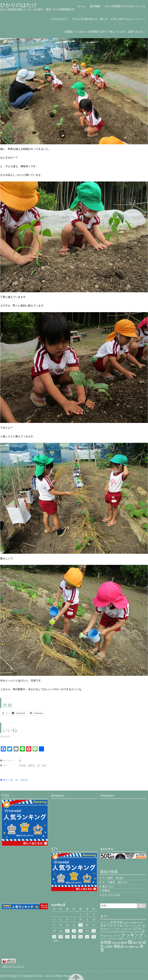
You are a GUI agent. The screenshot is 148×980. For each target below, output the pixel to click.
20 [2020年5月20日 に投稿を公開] (67, 931)
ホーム (81, 6)
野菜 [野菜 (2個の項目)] (126, 947)
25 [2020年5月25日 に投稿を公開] (54, 937)
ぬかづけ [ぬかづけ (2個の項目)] (125, 932)
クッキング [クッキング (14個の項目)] (132, 935)
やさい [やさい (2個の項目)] (111, 936)
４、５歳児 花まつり (115, 882)
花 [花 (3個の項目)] (106, 947)
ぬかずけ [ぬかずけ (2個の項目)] (117, 932)
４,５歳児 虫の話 (113, 878)
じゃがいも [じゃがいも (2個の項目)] (133, 926)
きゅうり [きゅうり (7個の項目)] (107, 925)
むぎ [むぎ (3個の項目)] (106, 936)
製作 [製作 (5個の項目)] (110, 947)
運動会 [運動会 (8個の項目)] (119, 946)
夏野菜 (31, 766)
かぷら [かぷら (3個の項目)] (140, 922)
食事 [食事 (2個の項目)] (137, 947)
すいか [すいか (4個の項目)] (142, 926)
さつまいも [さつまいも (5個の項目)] (121, 925)
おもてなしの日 (111, 895)
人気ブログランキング (13, 966)
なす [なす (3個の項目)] (111, 932)
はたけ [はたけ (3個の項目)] (138, 932)
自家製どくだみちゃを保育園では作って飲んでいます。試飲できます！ (105, 32)
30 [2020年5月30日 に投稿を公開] (87, 937)
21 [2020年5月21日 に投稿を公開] (74, 931)
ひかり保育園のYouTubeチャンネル (125, 6)
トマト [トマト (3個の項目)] (134, 938)
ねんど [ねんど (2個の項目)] (132, 932)
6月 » (57, 941)
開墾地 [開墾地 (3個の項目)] (132, 947)
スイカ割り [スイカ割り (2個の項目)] (120, 939)
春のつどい (109, 886)
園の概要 (95, 6)
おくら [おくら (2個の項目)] (107, 923)
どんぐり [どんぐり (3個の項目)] (104, 932)
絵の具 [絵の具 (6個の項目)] (137, 943)
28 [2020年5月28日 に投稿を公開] (74, 937)
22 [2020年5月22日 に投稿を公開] (81, 931)
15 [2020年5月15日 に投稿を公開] (81, 925)
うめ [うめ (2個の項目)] (102, 923)
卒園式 (106, 891)
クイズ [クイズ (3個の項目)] (117, 936)
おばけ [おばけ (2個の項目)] (126, 923)
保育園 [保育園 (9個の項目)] (106, 942)
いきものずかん (59, 19)
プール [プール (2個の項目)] (140, 939)
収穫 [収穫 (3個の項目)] (114, 943)
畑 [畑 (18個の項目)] (130, 942)
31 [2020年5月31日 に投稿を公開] (94, 937)
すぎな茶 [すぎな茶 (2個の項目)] (104, 929)
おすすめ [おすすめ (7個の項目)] (117, 922)
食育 (44, 766)
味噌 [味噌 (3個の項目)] (119, 943)
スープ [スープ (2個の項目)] (127, 939)
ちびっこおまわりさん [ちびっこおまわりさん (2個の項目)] (124, 929)
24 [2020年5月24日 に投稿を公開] (94, 931)
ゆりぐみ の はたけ (16, 780)
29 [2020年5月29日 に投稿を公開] (80, 937)
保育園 (22, 766)
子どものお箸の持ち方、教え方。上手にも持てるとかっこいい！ (109, 19)
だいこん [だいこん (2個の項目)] (111, 929)
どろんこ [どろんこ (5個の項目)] (139, 928)
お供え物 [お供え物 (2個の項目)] (133, 923)
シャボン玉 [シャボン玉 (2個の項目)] (110, 939)
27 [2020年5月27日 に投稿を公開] (67, 937)
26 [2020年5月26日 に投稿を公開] (61, 937)
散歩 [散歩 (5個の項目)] (124, 943)
